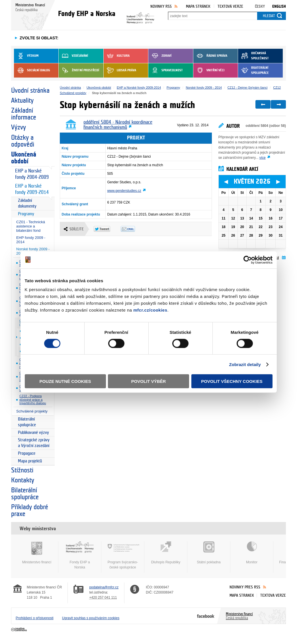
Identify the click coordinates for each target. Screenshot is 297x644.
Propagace (27, 453)
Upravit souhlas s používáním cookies (91, 618)
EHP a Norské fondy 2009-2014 (32, 189)
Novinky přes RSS (245, 587)
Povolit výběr (149, 381)
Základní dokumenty (27, 203)
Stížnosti (22, 470)
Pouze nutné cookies (65, 381)
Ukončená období (24, 158)
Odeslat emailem (134, 229)
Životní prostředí (79, 70)
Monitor (252, 553)
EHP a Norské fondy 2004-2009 (32, 174)
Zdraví (160, 56)
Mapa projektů (30, 461)
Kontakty (23, 480)
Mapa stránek (198, 6)
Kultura (117, 56)
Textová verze (230, 6)
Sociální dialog (32, 70)
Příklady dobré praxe (30, 511)
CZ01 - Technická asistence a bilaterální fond (31, 226)
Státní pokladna (209, 553)
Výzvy (19, 127)
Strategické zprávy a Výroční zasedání (34, 443)
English (279, 6)
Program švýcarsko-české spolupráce (123, 555)
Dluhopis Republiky (166, 553)
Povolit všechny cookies (232, 381)
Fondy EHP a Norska (80, 555)
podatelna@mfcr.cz (104, 587)
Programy (26, 214)
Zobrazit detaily (245, 364)
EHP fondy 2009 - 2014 (31, 240)
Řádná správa (210, 56)
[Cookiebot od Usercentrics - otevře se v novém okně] (248, 260)
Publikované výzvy (33, 433)
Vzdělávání (73, 56)
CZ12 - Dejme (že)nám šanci (248, 88)
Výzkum (26, 56)
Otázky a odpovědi (23, 141)
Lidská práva (120, 70)
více (263, 158)
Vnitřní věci (209, 70)
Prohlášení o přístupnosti (35, 618)
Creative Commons (20, 630)
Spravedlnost (166, 70)
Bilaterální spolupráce (253, 70)
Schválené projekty (32, 411)
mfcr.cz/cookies (150, 310)
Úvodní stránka (30, 91)
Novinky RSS (161, 6)
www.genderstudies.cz (124, 191)
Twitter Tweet (107, 229)
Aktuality (22, 101)
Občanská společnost (253, 56)
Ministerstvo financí (37, 553)
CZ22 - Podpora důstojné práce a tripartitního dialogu (33, 400)
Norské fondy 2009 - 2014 (204, 88)
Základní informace (24, 114)
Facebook (206, 616)
